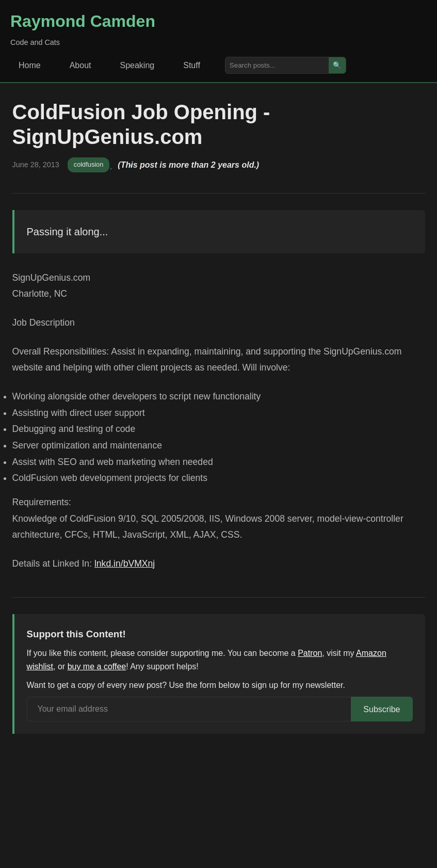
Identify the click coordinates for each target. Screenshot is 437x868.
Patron (310, 653)
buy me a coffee (97, 666)
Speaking (137, 65)
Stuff (192, 65)
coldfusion (89, 164)
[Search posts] (277, 65)
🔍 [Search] (337, 65)
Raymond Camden (83, 21)
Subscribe (382, 709)
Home (30, 65)
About (80, 65)
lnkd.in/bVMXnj (125, 564)
